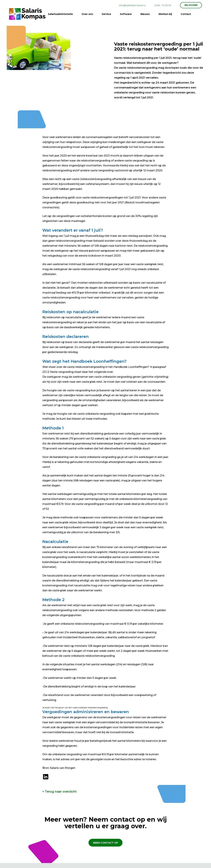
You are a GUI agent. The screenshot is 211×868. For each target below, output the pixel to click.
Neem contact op (105, 843)
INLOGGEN (191, 5)
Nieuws (145, 14)
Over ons (87, 14)
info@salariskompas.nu (132, 5)
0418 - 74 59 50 (163, 5)
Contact (186, 14)
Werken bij (165, 14)
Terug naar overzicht (61, 792)
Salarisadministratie (60, 14)
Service (106, 14)
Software (126, 14)
